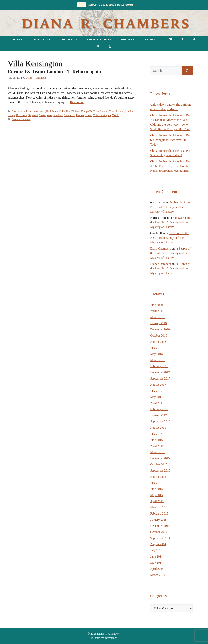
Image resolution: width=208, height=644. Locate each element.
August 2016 (158, 428)
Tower (89, 115)
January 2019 (158, 323)
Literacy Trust (107, 112)
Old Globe (22, 115)
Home (18, 39)
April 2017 (157, 403)
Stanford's (69, 115)
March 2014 (158, 575)
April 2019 (157, 311)
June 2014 (156, 556)
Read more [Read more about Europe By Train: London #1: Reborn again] (77, 102)
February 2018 (159, 366)
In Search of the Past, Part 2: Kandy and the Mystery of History (170, 207)
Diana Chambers (160, 248)
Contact (153, 39)
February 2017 (159, 409)
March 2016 (158, 452)
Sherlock (58, 115)
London (120, 112)
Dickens (76, 112)
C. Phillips (64, 112)
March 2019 (158, 317)
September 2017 (160, 378)
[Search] (187, 71)
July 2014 (156, 550)
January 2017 (158, 415)
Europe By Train (90, 112)
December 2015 (160, 458)
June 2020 (156, 305)
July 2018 (156, 348)
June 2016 (156, 440)
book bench (39, 112)
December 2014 (160, 526)
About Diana (42, 39)
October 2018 (159, 336)
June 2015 (156, 489)
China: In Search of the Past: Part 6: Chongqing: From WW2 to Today (171, 140)
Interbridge (111, 638)
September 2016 (160, 421)
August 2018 (158, 342)
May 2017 (156, 397)
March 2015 (158, 507)
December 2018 (160, 329)
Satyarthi (33, 115)
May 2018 (156, 354)
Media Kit (128, 39)
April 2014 (157, 569)
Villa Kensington (102, 115)
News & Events (99, 39)
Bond (29, 112)
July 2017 (156, 391)
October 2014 (159, 532)
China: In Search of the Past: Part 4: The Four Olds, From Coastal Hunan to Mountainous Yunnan (171, 166)
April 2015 (157, 501)
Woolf (115, 115)
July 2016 (156, 434)
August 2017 (158, 385)
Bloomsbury (18, 112)
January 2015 (158, 520)
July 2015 (156, 483)
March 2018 (158, 360)
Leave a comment (21, 119)
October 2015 (159, 464)
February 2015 (159, 513)
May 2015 (156, 495)
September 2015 (160, 471)
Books (72, 40)
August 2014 (158, 544)
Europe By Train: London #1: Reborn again (54, 72)
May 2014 (156, 563)
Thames (80, 115)
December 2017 (160, 372)
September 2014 (160, 538)
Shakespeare (46, 115)
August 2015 (158, 477)
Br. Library (52, 112)
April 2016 (157, 446)
